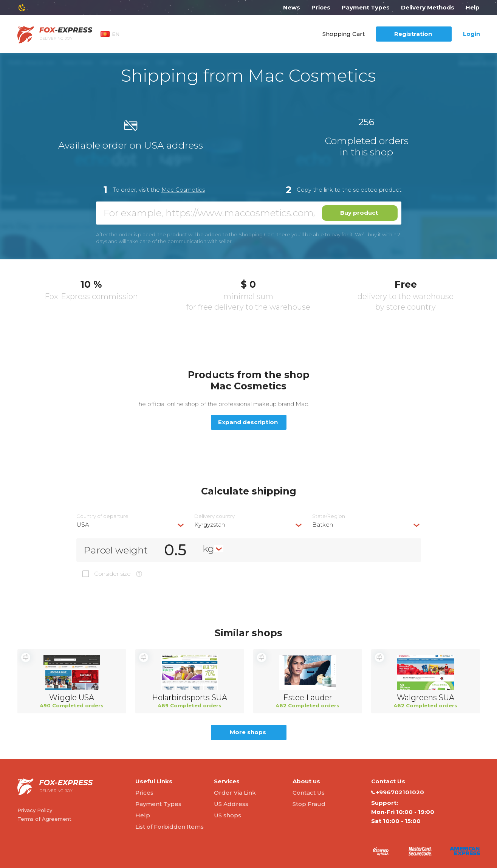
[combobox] (131, 525)
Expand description (248, 422)
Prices (321, 7)
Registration (413, 34)
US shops (228, 815)
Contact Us (309, 793)
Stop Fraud (309, 804)
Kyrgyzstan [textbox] (210, 525)
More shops (248, 732)
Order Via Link (235, 793)
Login (471, 34)
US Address (231, 804)
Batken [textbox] (323, 525)
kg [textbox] (208, 549)
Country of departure (102, 516)
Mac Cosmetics (183, 190)
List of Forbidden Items (170, 827)
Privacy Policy (35, 810)
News (292, 7)
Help (473, 7)
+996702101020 (398, 792)
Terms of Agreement (44, 819)
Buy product (359, 213)
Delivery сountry (214, 516)
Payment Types (366, 7)
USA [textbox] (83, 525)
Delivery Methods (428, 7)
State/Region (329, 516)
